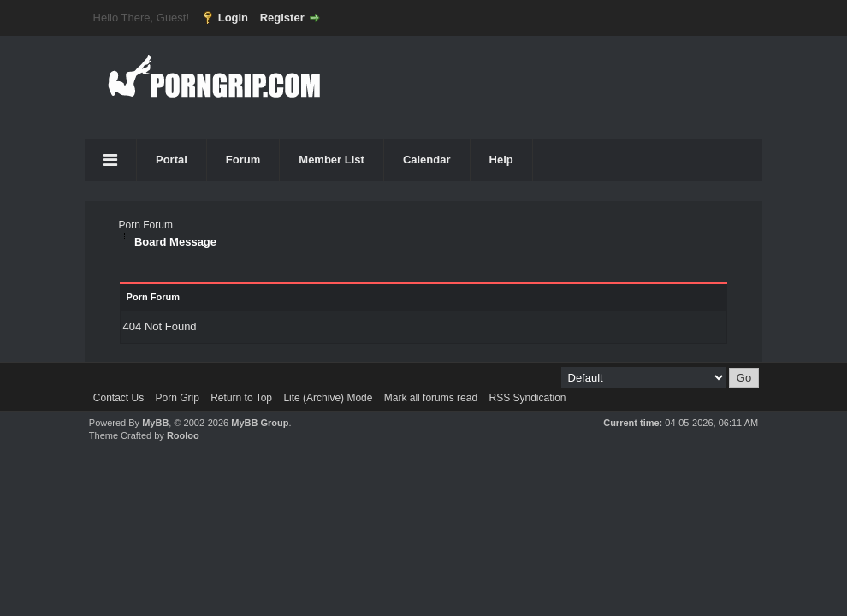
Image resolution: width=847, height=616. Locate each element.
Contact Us (118, 398)
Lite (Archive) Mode (328, 398)
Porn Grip (178, 398)
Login (233, 18)
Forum (243, 160)
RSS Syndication (527, 398)
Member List (332, 160)
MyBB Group (260, 423)
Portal (172, 160)
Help (501, 160)
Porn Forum (146, 225)
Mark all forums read (431, 398)
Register (282, 18)
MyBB (155, 423)
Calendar (427, 160)
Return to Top (241, 398)
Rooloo (183, 435)
